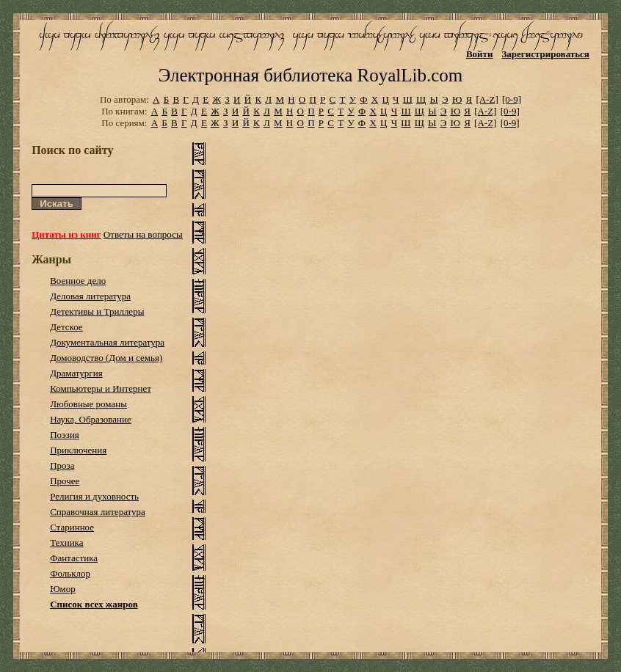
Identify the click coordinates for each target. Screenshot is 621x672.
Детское (66, 327)
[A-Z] (487, 99)
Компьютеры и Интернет (101, 388)
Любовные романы (88, 404)
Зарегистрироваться (545, 54)
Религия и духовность (94, 496)
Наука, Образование (91, 419)
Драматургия (76, 373)
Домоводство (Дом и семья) (106, 358)
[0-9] (512, 99)
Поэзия (65, 435)
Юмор (63, 589)
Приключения (78, 450)
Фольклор (70, 573)
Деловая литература (90, 296)
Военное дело (78, 281)
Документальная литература (107, 342)
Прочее (65, 481)
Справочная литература (98, 512)
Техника (66, 543)
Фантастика (74, 558)
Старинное (72, 527)
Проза (62, 465)
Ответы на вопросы (143, 234)
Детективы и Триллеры (97, 311)
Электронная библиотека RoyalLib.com (310, 75)
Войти (480, 54)
